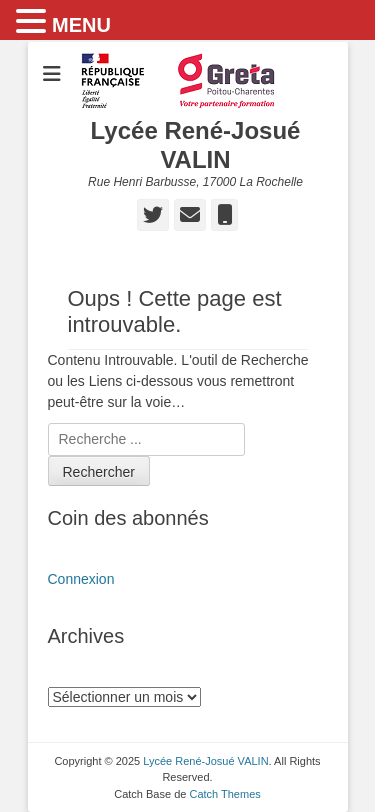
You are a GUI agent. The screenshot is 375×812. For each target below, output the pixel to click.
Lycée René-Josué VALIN (196, 145)
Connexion (81, 579)
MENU (81, 25)
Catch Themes (224, 794)
